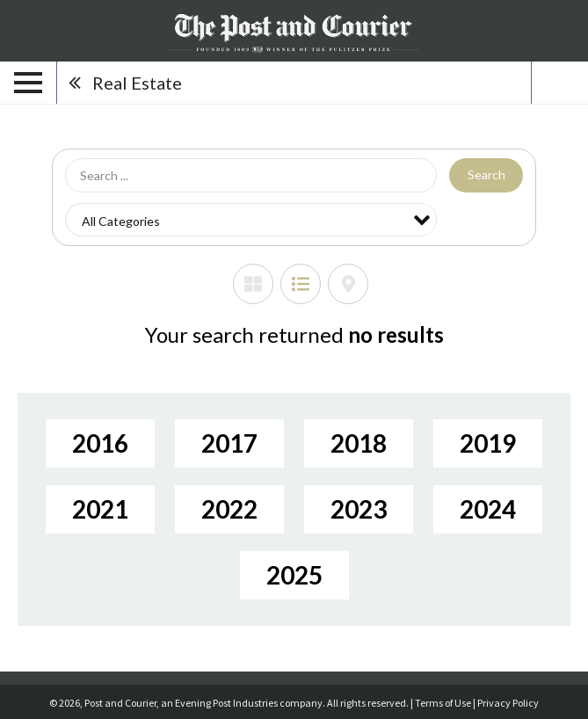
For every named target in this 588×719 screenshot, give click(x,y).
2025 (294, 575)
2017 (229, 443)
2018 (359, 443)
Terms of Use (443, 703)
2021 (100, 509)
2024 (488, 509)
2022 (229, 509)
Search (486, 174)
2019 (488, 443)
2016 (100, 443)
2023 (359, 509)
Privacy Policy (508, 703)
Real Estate (137, 83)
